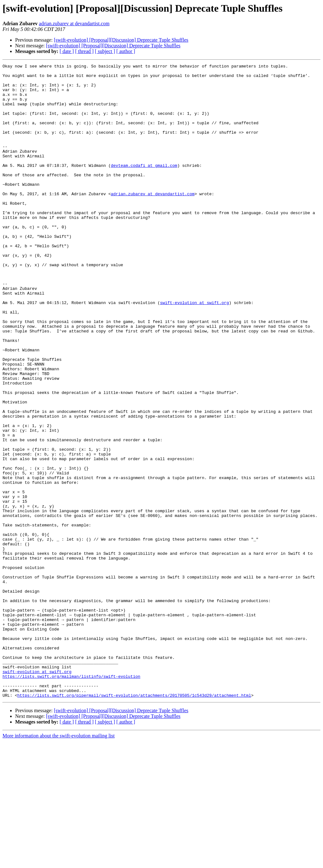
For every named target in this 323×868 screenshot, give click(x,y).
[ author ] (126, 51)
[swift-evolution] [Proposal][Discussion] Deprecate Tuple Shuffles (121, 40)
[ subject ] (105, 51)
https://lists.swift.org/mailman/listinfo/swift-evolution (71, 799)
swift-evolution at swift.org (194, 351)
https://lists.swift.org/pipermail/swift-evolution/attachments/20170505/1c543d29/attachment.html (134, 822)
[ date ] (67, 51)
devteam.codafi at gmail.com (144, 186)
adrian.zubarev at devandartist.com (74, 23)
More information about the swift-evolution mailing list (59, 862)
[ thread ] (84, 51)
